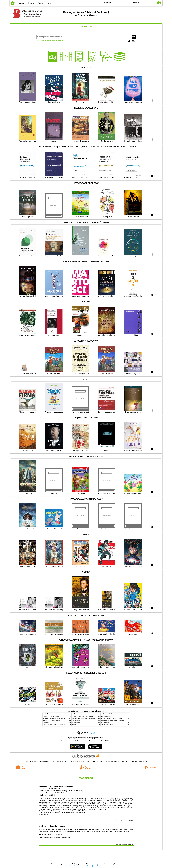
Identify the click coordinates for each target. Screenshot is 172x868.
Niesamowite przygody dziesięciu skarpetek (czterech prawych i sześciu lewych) (64, 724)
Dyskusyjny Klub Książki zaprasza (53, 826)
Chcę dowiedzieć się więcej (75, 866)
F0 (141, 3)
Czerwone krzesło (106, 717)
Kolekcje (61, 40)
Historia (31, 3)
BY (128, 3)
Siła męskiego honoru (107, 724)
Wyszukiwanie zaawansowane (47, 40)
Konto (49, 3)
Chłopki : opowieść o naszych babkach (82, 717)
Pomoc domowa (77, 722)
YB (123, 3)
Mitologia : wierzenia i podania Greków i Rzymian (56, 719)
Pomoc (41, 3)
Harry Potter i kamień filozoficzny (52, 717)
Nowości (21, 3)
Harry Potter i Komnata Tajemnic (52, 721)
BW (119, 3)
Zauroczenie (76, 724)
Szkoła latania (76, 721)
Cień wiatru (46, 722)
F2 (151, 3)
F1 (145, 3)
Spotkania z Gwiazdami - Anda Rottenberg (56, 786)
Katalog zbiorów (86, 26)
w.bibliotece (75, 761)
